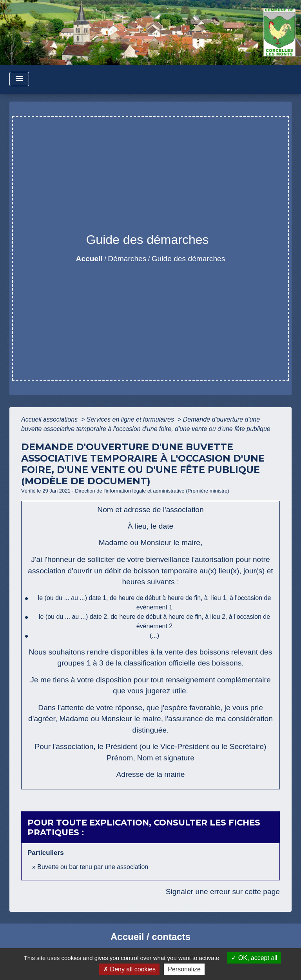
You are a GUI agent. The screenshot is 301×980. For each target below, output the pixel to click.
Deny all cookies (129, 969)
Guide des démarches (189, 259)
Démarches (127, 259)
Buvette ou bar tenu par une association (93, 867)
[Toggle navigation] (19, 79)
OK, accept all (254, 958)
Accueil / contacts (150, 937)
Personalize (184, 969)
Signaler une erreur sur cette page (223, 892)
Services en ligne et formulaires (131, 419)
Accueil (89, 259)
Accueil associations (50, 419)
